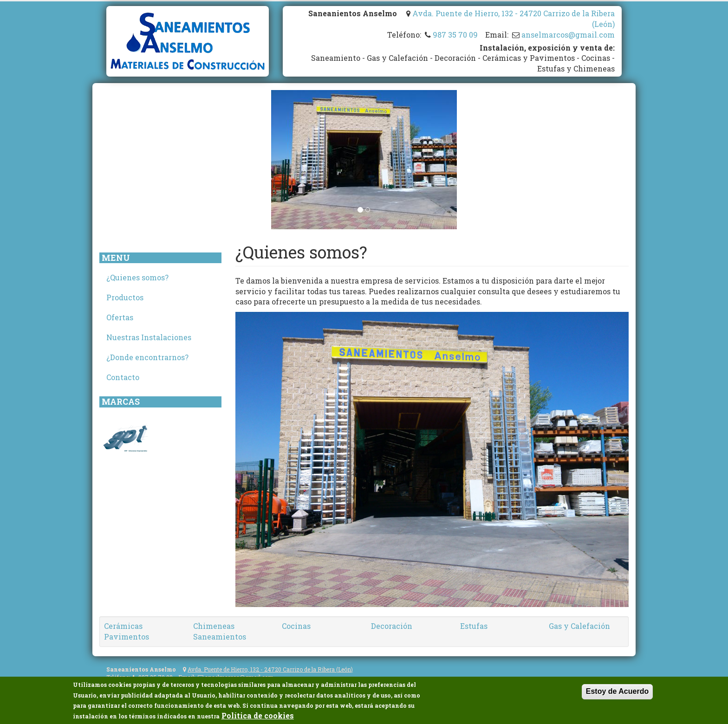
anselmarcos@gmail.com (568, 35)
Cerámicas (123, 626)
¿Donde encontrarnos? (147, 357)
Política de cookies (258, 716)
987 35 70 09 (455, 35)
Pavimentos (127, 637)
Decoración (392, 626)
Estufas (474, 626)
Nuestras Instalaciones (149, 337)
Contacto (123, 377)
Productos (125, 297)
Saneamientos (220, 637)
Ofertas (120, 317)
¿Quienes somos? (137, 277)
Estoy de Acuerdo (617, 692)
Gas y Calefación (579, 626)
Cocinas (296, 626)
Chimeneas (214, 626)
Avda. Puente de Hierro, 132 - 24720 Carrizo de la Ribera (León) (270, 669)
